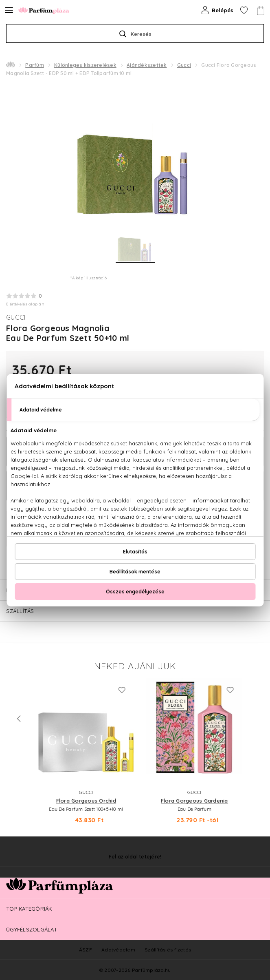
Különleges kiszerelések (85, 65)
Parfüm (35, 65)
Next (251, 719)
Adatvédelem (118, 950)
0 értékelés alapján (25, 304)
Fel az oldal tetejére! (135, 857)
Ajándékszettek (147, 65)
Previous (19, 719)
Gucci (184, 65)
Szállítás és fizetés (168, 950)
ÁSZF (86, 950)
